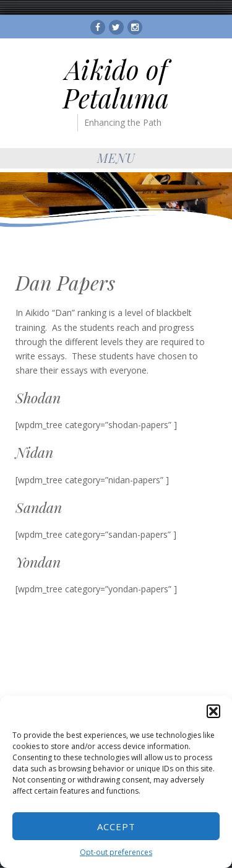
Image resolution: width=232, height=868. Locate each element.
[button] (213, 711)
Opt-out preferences (116, 852)
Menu (116, 158)
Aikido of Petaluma (116, 84)
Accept (116, 826)
